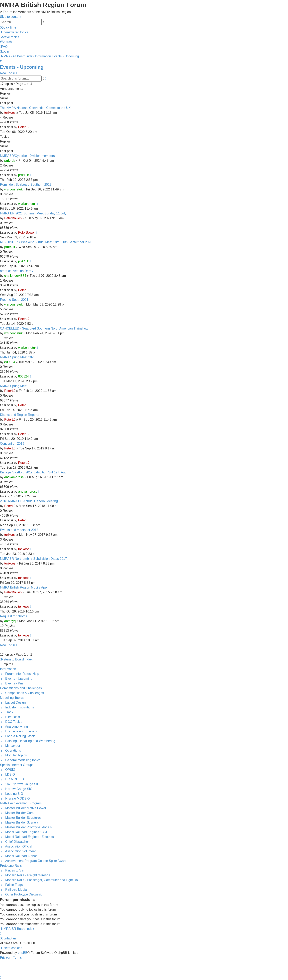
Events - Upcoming (22, 67)
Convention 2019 (12, 444)
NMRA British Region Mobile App (23, 587)
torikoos (10, 113)
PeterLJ (24, 127)
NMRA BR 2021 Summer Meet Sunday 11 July (33, 213)
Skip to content (11, 17)
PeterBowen (13, 218)
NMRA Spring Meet (14, 386)
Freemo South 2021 (14, 300)
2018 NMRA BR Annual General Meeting (29, 501)
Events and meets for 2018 (19, 530)
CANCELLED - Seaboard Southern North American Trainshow (44, 328)
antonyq (10, 621)
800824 (9, 362)
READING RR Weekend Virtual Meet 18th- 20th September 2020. (46, 242)
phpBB (23, 953)
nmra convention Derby (16, 271)
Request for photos (13, 616)
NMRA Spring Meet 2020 (18, 357)
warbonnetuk (13, 189)
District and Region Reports (20, 415)
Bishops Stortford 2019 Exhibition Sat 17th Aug (33, 472)
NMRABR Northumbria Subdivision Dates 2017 (33, 559)
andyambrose (14, 477)
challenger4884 (15, 276)
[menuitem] (14, 32)
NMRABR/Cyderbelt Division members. (28, 156)
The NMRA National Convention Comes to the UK (35, 108)
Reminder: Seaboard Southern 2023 (26, 185)
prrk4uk (9, 161)
